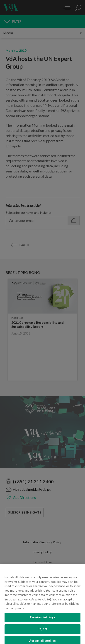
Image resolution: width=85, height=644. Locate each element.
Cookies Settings (42, 619)
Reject (42, 631)
